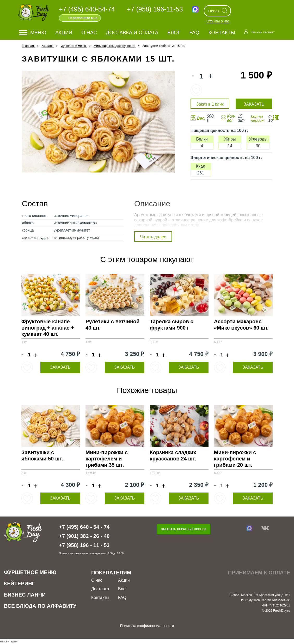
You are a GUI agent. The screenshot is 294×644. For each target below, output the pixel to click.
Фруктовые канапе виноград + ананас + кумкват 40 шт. (48, 328)
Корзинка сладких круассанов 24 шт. (173, 455)
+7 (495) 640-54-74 (87, 9)
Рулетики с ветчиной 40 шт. (112, 325)
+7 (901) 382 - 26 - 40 (84, 536)
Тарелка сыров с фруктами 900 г (172, 325)
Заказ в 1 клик (210, 104)
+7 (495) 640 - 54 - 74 (84, 527)
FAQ (194, 32)
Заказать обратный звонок (183, 529)
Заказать (60, 367)
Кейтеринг (19, 584)
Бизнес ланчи (25, 595)
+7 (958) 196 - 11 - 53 (84, 545)
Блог (174, 32)
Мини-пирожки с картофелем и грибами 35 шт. (107, 459)
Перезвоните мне (83, 18)
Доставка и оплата (132, 32)
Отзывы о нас (218, 21)
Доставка (100, 589)
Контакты (222, 32)
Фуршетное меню (30, 572)
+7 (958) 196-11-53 (155, 9)
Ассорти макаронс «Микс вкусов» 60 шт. (241, 325)
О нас (89, 32)
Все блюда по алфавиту (40, 606)
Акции (64, 32)
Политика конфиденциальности (147, 626)
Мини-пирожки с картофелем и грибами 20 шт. (235, 459)
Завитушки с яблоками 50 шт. (42, 455)
